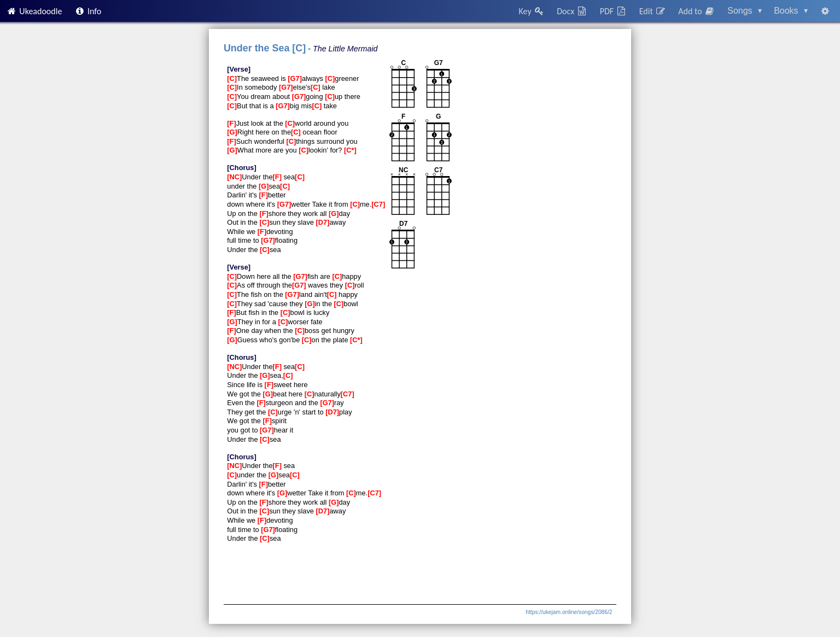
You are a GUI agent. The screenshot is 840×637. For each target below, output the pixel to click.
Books (791, 11)
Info (88, 11)
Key (532, 11)
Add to (697, 11)
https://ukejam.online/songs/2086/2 (569, 612)
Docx (572, 11)
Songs (745, 11)
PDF (614, 11)
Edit (653, 11)
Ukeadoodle (34, 11)
